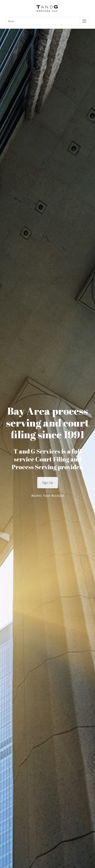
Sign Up (48, 483)
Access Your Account (48, 495)
